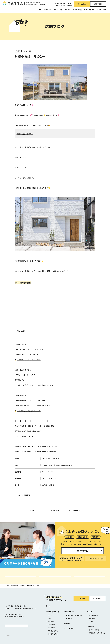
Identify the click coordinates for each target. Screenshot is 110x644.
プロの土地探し (53, 631)
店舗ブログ (15, 586)
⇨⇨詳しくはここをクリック (29, 360)
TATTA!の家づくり (45, 10)
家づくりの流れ (53, 634)
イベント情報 (101, 10)
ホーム (48, 606)
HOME (7, 586)
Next (76, 510)
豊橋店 (22, 586)
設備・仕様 (51, 625)
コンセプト (51, 615)
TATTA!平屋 (58, 10)
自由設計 (51, 622)
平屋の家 (69, 618)
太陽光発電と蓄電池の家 (74, 615)
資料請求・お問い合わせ (97, 633)
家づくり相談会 (89, 10)
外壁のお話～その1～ (25, 134)
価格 (49, 618)
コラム (91, 622)
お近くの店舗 (77, 10)
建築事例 (68, 10)
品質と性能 (51, 628)
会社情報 (92, 618)
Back (34, 510)
